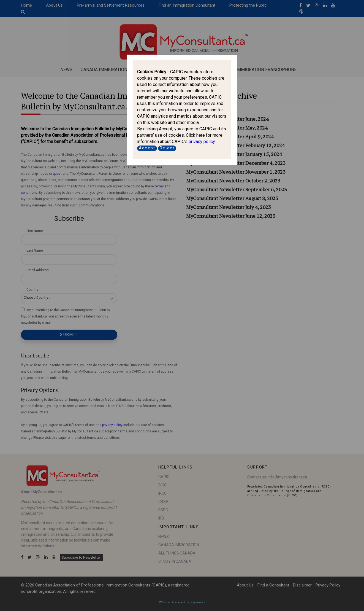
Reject (167, 148)
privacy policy (202, 142)
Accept (147, 148)
